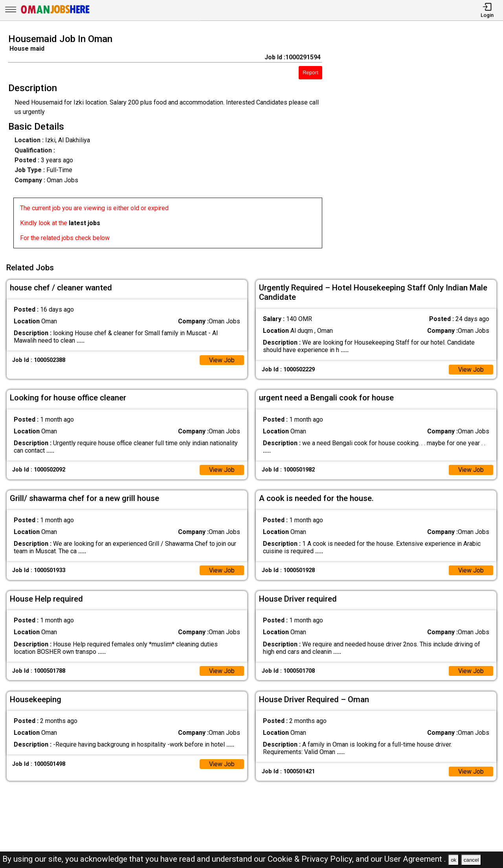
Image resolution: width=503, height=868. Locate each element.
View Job (222, 359)
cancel (471, 860)
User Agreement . (415, 859)
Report (310, 72)
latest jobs (84, 223)
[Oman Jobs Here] (55, 14)
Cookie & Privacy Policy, (312, 859)
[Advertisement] (419, 143)
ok (453, 860)
